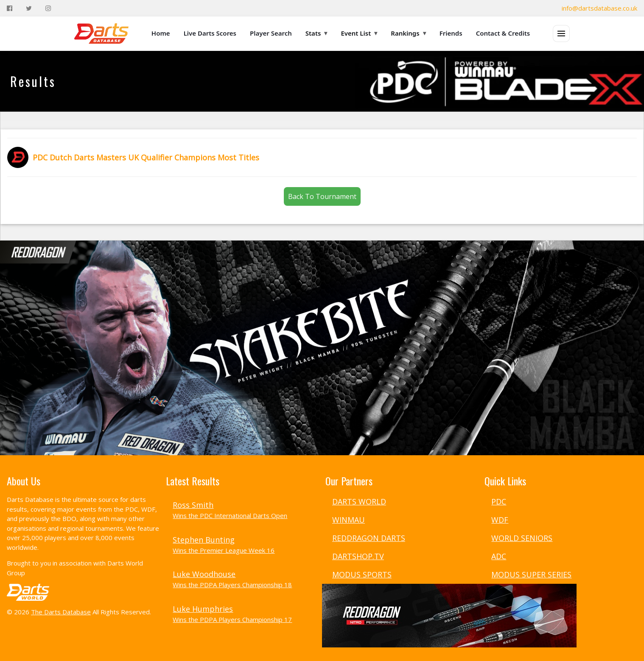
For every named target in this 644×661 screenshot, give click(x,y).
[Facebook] (10, 8)
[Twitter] (29, 8)
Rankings (408, 33)
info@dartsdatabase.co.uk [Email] (599, 8)
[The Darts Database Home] (101, 34)
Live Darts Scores (210, 33)
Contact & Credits (503, 33)
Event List (359, 33)
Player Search (271, 33)
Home (161, 33)
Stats (316, 33)
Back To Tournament (322, 196)
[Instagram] (48, 8)
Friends (451, 33)
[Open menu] (561, 34)
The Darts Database (61, 612)
